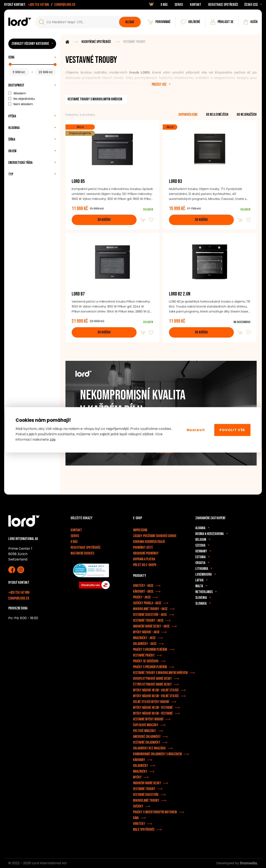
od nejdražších (247, 115)
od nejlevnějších (217, 115)
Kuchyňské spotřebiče (96, 42)
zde (53, 439)
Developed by (237, 863)
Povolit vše (232, 430)
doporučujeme (188, 115)
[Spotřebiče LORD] (20, 22)
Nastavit (196, 430)
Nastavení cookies (82, 553)
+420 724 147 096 (38, 5)
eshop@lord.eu (65, 5)
